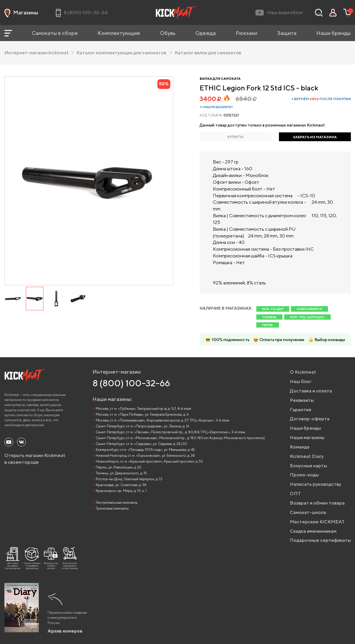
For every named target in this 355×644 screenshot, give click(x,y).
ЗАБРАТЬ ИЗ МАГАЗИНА (315, 137)
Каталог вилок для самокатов (208, 53)
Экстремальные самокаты (117, 502)
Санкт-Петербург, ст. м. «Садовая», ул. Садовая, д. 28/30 (141, 444)
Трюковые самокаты (112, 508)
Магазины (21, 13)
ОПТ (295, 494)
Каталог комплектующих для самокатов (124, 53)
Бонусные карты (308, 466)
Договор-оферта (310, 419)
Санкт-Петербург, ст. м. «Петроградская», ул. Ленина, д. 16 (143, 426)
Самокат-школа (308, 512)
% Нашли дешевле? (216, 107)
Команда (300, 447)
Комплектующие (119, 33)
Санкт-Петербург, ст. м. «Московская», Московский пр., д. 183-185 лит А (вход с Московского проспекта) (180, 438)
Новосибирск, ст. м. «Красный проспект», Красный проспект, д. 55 (149, 461)
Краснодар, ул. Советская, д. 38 (121, 485)
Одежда (206, 33)
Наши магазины (307, 438)
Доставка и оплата (311, 391)
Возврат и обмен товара (317, 503)
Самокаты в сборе (55, 33)
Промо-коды (304, 475)
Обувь (168, 33)
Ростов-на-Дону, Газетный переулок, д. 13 (129, 479)
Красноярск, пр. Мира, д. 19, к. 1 (121, 491)
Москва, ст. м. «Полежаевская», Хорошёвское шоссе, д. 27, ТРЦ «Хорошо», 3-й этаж (163, 420)
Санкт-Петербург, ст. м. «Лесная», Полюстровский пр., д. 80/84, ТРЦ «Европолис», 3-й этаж (170, 432)
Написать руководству (316, 484)
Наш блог (301, 381)
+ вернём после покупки (321, 99)
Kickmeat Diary (307, 456)
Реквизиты (302, 400)
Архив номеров (65, 631)
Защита (287, 33)
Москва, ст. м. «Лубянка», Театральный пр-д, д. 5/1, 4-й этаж (143, 408)
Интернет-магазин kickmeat (39, 53)
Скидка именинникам (313, 531)
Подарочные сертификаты (320, 540)
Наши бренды (333, 33)
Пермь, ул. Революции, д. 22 (118, 467)
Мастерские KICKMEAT (317, 522)
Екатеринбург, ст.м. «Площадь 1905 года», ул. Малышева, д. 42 (145, 450)
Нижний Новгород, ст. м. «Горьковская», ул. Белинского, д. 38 (145, 455)
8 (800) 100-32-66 (131, 383)
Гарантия (301, 410)
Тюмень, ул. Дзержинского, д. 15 (121, 473)
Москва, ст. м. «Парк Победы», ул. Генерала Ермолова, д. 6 (142, 414)
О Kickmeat (303, 372)
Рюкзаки (247, 33)
